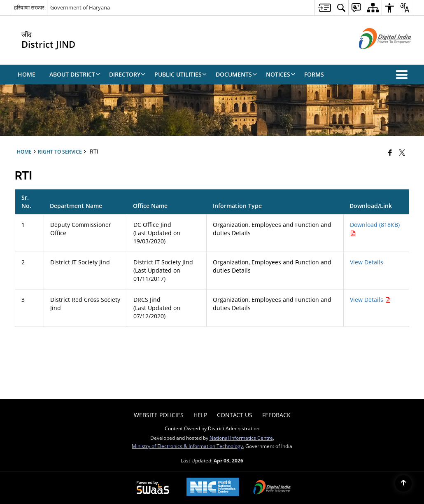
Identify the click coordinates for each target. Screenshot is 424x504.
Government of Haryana (80, 7)
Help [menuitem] (200, 415)
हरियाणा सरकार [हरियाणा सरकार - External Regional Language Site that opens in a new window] (29, 7)
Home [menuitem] (27, 74)
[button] (403, 75)
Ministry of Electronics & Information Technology (187, 446)
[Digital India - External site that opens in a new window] (375, 56)
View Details (367, 262)
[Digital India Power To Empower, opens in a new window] (272, 488)
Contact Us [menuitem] (235, 415)
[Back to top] (403, 483)
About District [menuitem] (75, 74)
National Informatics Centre (241, 438)
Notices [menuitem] (281, 74)
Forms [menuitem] (314, 74)
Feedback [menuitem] (276, 415)
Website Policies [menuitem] (159, 415)
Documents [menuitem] (236, 74)
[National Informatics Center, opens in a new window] (213, 488)
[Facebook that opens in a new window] (390, 152)
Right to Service (60, 152)
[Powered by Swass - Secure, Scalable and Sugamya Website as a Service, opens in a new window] (153, 488)
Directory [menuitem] (127, 74)
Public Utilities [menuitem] (181, 74)
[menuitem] (324, 8)
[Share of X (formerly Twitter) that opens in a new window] (402, 152)
